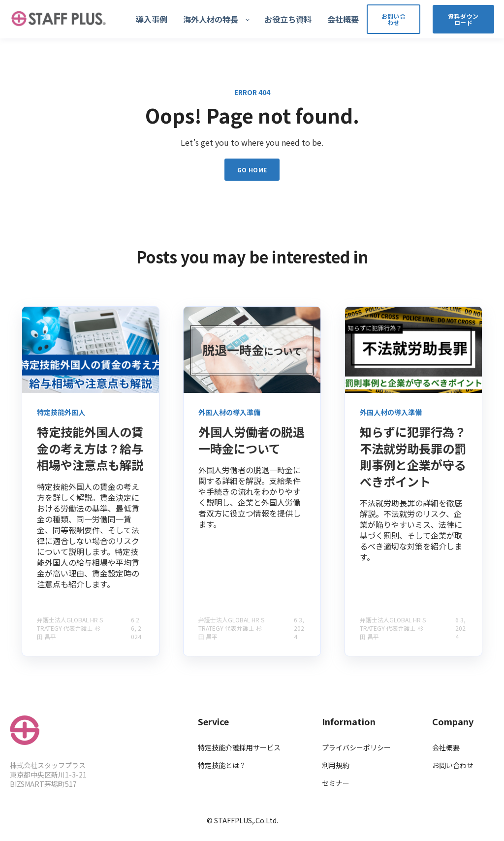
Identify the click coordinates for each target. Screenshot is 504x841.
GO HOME (252, 170)
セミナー (336, 783)
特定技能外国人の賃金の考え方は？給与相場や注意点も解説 (90, 448)
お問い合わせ (453, 765)
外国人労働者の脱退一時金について (252, 440)
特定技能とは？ (222, 765)
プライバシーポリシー (356, 748)
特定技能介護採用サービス (239, 748)
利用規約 (336, 765)
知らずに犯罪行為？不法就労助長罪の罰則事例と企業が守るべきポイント (413, 456)
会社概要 (446, 748)
